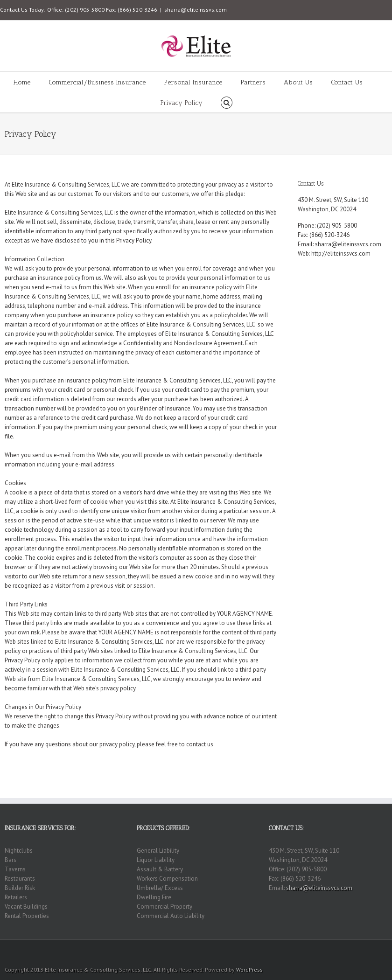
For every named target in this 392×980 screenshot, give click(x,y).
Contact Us (347, 82)
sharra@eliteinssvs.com (196, 10)
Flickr (337, 952)
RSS (355, 951)
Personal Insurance (193, 82)
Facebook (385, 952)
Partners (253, 82)
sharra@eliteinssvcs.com (348, 244)
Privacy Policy (181, 103)
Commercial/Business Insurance (97, 82)
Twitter (371, 952)
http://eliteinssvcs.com (341, 254)
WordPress (249, 970)
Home (22, 82)
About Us (298, 82)
